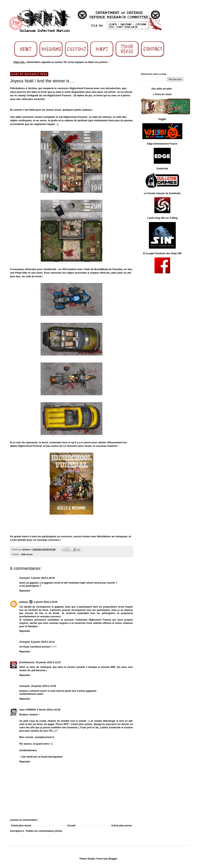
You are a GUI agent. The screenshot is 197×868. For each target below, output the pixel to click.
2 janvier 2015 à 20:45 (46, 602)
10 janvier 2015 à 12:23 (48, 662)
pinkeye (24, 602)
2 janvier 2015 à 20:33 (43, 578)
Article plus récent (21, 826)
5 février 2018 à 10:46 (49, 710)
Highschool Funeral (81, 88)
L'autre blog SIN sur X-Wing (162, 218)
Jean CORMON (28, 710)
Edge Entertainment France (162, 144)
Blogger (113, 859)
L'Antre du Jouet (162, 94)
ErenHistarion (27, 662)
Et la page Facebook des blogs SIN (162, 253)
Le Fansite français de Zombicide (162, 193)
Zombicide (162, 169)
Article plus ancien (122, 826)
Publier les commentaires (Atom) (44, 831)
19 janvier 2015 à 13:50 (44, 686)
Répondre (25, 591)
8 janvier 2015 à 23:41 (43, 642)
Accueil (71, 826)
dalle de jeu (27, 554)
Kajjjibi (162, 119)
